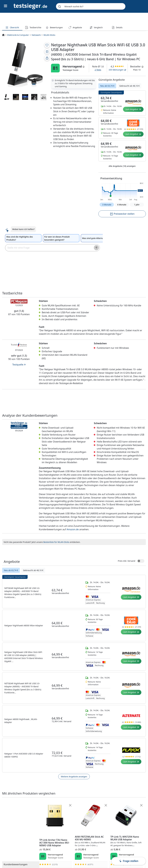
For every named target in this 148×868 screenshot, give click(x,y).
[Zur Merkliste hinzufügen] (47, 45)
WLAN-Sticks (49, 35)
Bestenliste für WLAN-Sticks (56, 542)
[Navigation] (30, 6)
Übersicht (12, 27)
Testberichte (33, 27)
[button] (122, 191)
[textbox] (48, 248)
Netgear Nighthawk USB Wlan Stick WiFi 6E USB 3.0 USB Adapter (58, 841)
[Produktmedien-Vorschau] (7, 97)
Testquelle (19, 365)
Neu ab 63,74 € (107, 86)
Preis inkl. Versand (126, 561)
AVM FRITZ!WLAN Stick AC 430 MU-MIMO (128, 841)
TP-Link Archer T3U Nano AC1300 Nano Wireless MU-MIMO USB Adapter (93, 843)
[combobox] (91, 6)
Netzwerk (36, 35)
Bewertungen (54, 27)
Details (117, 27)
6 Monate (122, 205)
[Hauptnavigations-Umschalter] (6, 6)
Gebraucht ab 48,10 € (129, 86)
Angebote (75, 27)
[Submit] (59, 6)
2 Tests (98, 70)
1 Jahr (137, 205)
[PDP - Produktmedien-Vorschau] (25, 65)
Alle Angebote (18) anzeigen (122, 166)
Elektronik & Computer (18, 35)
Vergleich (96, 27)
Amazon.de (73, 529)
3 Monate (107, 205)
